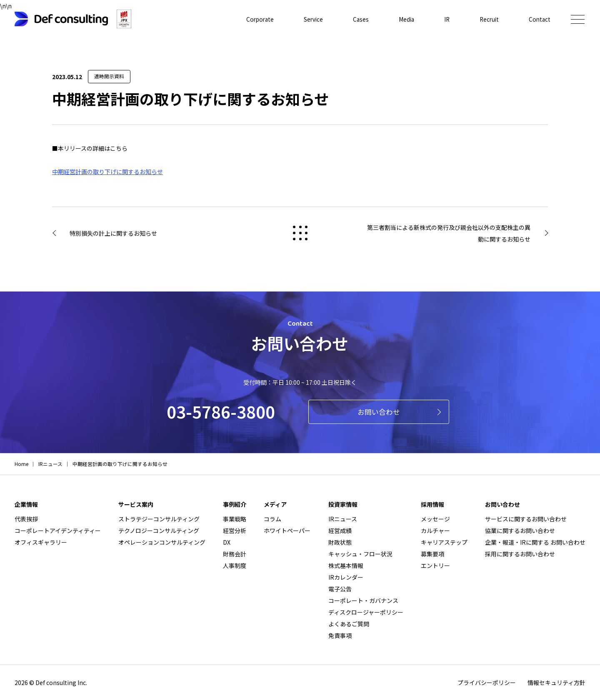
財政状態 (340, 542)
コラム (272, 519)
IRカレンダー (346, 577)
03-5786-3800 (221, 411)
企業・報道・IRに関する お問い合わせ (535, 542)
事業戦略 (235, 519)
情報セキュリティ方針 (556, 683)
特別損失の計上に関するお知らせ (113, 233)
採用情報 (432, 504)
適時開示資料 (109, 76)
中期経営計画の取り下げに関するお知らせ (107, 172)
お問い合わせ (379, 412)
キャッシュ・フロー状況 (360, 554)
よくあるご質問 (349, 624)
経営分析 (235, 531)
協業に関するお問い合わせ (520, 531)
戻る (300, 233)
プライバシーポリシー (487, 683)
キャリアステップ (444, 542)
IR (445, 19)
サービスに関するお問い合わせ (526, 519)
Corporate (255, 19)
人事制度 (235, 565)
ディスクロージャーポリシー (366, 612)
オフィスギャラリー (41, 542)
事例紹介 (235, 504)
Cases (357, 19)
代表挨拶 (26, 519)
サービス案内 (136, 504)
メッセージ (435, 519)
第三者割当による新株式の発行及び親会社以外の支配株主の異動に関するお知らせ (449, 233)
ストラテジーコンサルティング (159, 519)
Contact (539, 19)
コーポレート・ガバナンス (363, 600)
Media (404, 19)
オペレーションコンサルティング (162, 542)
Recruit (488, 19)
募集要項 (432, 554)
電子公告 (340, 589)
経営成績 (340, 531)
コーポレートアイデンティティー (58, 531)
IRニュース (343, 519)
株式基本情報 (346, 565)
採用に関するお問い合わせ (520, 554)
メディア (275, 504)
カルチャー (435, 531)
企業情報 (26, 504)
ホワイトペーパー (287, 531)
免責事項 (340, 635)
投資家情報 (343, 504)
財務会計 (235, 554)
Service (309, 19)
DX (227, 542)
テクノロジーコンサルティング (159, 531)
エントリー (435, 565)
